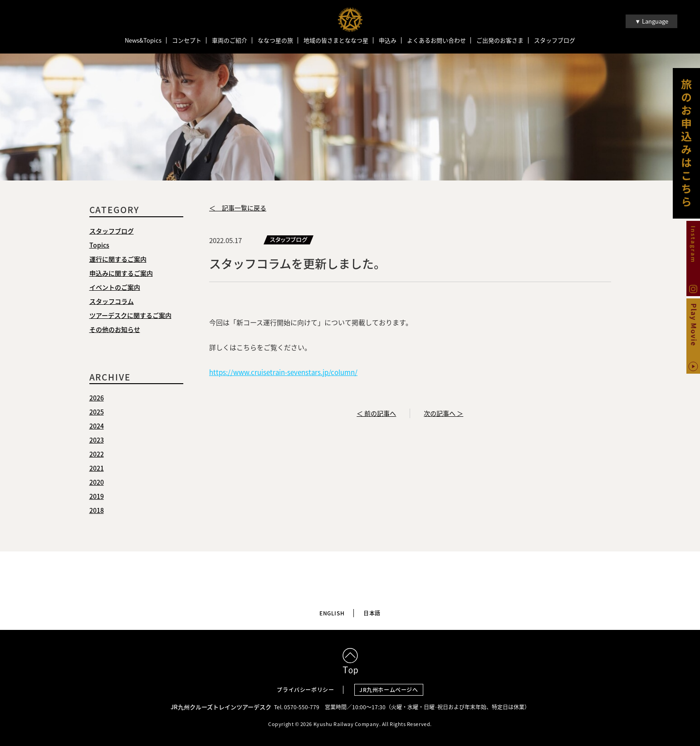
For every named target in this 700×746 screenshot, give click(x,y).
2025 (97, 412)
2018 (97, 510)
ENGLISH (332, 613)
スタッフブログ (555, 40)
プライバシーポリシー (305, 690)
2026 (97, 398)
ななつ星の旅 (275, 40)
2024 (97, 426)
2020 (97, 482)
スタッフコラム (112, 301)
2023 (97, 440)
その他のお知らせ (115, 329)
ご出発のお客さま (500, 40)
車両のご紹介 (230, 40)
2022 (97, 454)
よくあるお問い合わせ (436, 40)
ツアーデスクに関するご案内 (130, 315)
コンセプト (187, 40)
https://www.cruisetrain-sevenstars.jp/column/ (283, 372)
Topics (99, 245)
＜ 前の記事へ (376, 413)
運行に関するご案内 (118, 259)
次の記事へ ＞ (443, 413)
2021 (97, 468)
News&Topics (143, 40)
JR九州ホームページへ (389, 690)
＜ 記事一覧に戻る (238, 208)
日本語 (372, 613)
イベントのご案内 (115, 287)
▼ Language (651, 21)
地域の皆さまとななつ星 (336, 40)
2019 (97, 496)
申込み (388, 40)
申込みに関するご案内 (121, 273)
